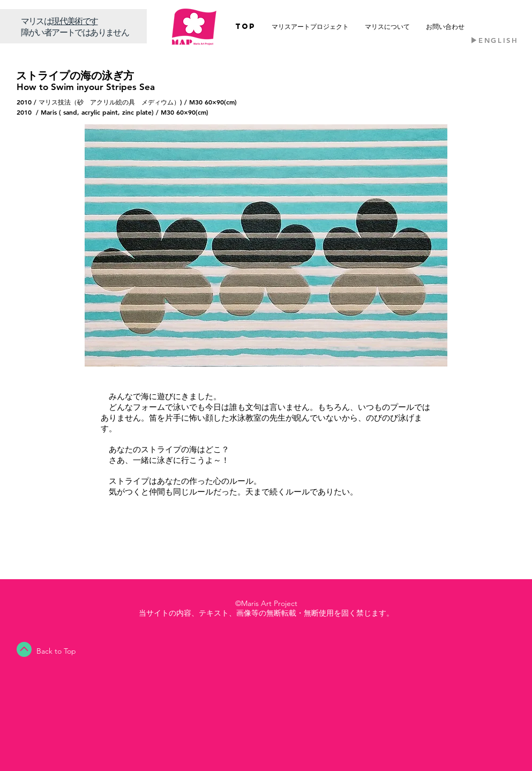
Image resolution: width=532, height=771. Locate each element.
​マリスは (36, 21)
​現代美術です (74, 21)
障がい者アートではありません (75, 32)
